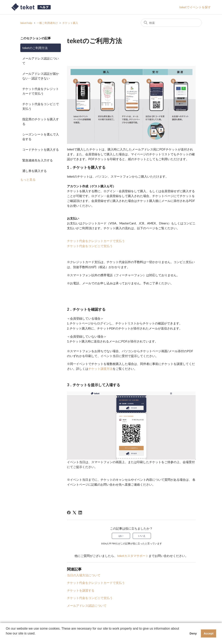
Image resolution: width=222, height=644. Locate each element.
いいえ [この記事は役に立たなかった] (142, 536)
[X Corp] (74, 513)
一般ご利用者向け (47, 23)
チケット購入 (70, 23)
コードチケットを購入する (41, 149)
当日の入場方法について (84, 575)
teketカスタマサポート (133, 556)
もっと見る (28, 179)
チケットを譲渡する (81, 590)
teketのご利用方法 (35, 48)
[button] (6, 639)
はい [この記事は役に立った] (121, 536)
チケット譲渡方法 (100, 369)
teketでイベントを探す (195, 7)
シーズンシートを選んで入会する (41, 137)
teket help (26, 23)
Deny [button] (193, 633)
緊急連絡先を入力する (38, 160)
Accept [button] (209, 633)
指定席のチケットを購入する (41, 121)
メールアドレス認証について (41, 61)
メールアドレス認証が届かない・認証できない (41, 76)
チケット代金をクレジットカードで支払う (41, 91)
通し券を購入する (34, 171)
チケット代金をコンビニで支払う (41, 106)
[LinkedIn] (80, 513)
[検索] (171, 23)
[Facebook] (69, 513)
